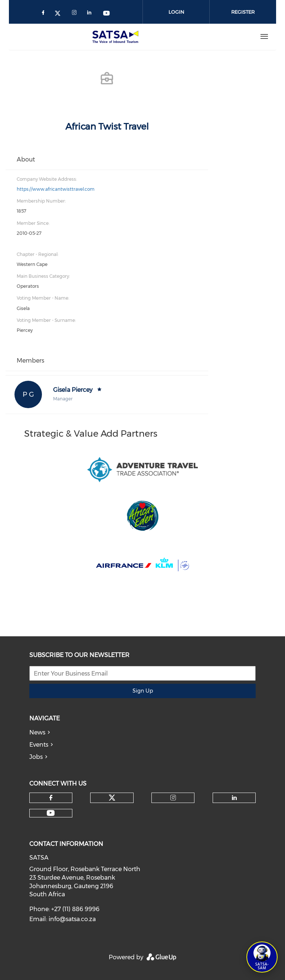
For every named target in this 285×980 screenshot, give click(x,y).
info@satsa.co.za (72, 919)
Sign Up (143, 691)
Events (39, 745)
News (37, 732)
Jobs (36, 757)
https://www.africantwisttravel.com (56, 189)
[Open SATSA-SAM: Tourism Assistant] (262, 957)
